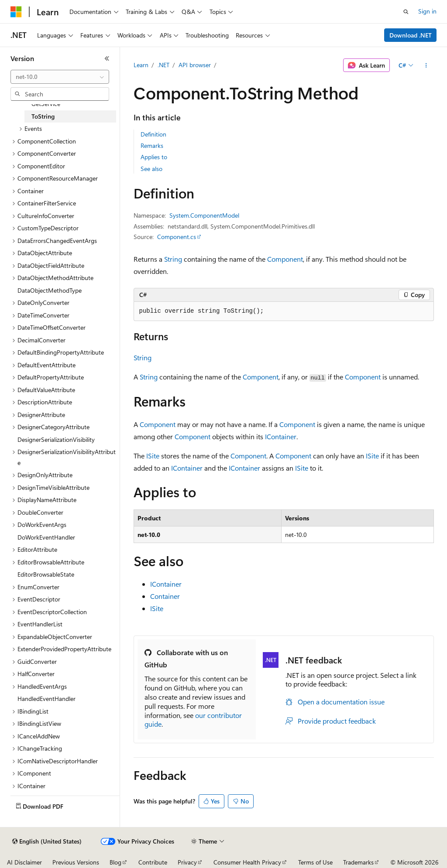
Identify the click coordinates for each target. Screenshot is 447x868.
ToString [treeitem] (43, 116)
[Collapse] (107, 58)
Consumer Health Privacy (247, 862)
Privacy (187, 862)
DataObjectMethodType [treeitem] (50, 290)
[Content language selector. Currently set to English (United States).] (47, 841)
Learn (141, 65)
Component (285, 259)
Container (165, 596)
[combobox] (60, 77)
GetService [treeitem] (46, 104)
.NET (163, 65)
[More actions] (426, 65)
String (173, 259)
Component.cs (177, 237)
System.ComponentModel (204, 215)
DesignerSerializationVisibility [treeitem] (56, 439)
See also (151, 169)
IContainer (281, 436)
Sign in (427, 11)
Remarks (152, 145)
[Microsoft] (16, 12)
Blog (115, 862)
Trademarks (358, 862)
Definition (153, 134)
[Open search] (406, 12)
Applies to (154, 157)
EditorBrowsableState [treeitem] (46, 574)
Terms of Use (315, 862)
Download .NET (411, 35)
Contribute (153, 862)
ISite (153, 456)
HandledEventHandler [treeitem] (46, 699)
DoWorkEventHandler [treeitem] (46, 537)
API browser (195, 65)
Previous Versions (76, 862)
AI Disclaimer (24, 862)
